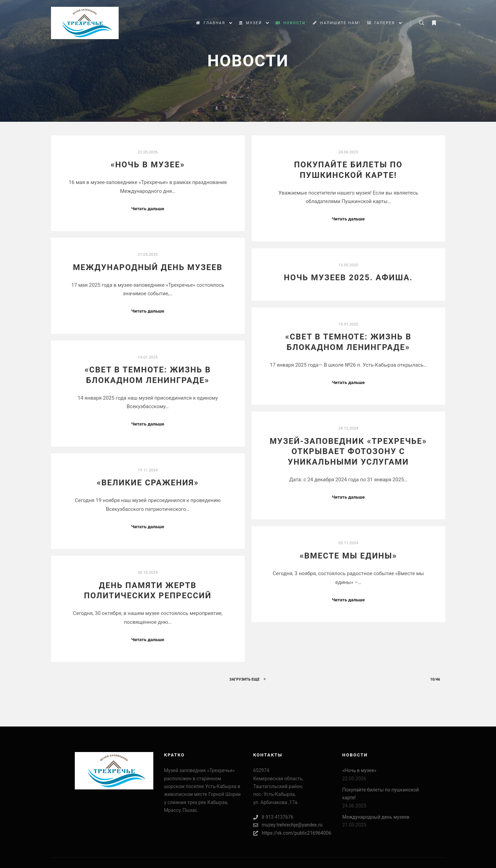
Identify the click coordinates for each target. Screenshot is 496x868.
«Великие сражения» (148, 483)
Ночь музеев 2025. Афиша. (348, 278)
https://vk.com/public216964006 (292, 833)
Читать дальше (148, 209)
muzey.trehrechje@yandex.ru (288, 825)
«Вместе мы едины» (348, 556)
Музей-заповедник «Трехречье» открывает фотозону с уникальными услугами (348, 452)
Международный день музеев (148, 267)
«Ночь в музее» (148, 165)
